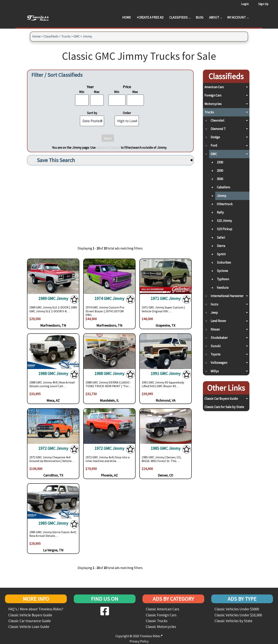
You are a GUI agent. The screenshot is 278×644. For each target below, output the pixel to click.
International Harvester (227, 296)
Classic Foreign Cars (161, 615)
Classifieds (178, 17)
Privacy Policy (139, 641)
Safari (221, 237)
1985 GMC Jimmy (166, 448)
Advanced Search (108, 148)
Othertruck (225, 204)
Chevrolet (217, 120)
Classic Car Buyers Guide (221, 399)
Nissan (215, 329)
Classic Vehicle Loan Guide (29, 627)
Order (127, 113)
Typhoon (223, 279)
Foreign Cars (213, 95)
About (214, 17)
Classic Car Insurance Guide (30, 621)
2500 (220, 171)
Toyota (215, 354)
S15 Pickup (225, 229)
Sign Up (263, 4)
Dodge (215, 137)
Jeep (214, 313)
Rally (220, 212)
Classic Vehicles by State (233, 621)
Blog (200, 17)
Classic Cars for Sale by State (224, 407)
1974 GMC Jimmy (109, 299)
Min (82, 92)
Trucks (66, 36)
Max (97, 92)
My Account (236, 17)
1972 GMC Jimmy (53, 448)
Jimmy (87, 36)
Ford (214, 145)
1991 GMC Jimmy (166, 374)
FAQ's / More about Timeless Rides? (36, 609)
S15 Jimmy (224, 221)
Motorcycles (213, 104)
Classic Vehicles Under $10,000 (238, 615)
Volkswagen (219, 363)
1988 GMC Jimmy (53, 374)
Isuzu (214, 304)
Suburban (224, 262)
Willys (215, 371)
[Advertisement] (110, 203)
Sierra (221, 246)
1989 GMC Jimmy (53, 299)
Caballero (223, 187)
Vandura (223, 288)
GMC (77, 36)
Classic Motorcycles (161, 627)
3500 (220, 179)
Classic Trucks (157, 621)
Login (245, 4)
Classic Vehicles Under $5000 (237, 609)
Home (127, 17)
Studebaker (219, 338)
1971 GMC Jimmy (166, 299)
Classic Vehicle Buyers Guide (30, 615)
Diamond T (218, 129)
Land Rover (218, 321)
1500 (220, 162)
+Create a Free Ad (150, 17)
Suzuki (216, 346)
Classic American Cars (162, 609)
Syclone (222, 271)
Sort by (92, 113)
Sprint (221, 254)
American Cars (214, 87)
